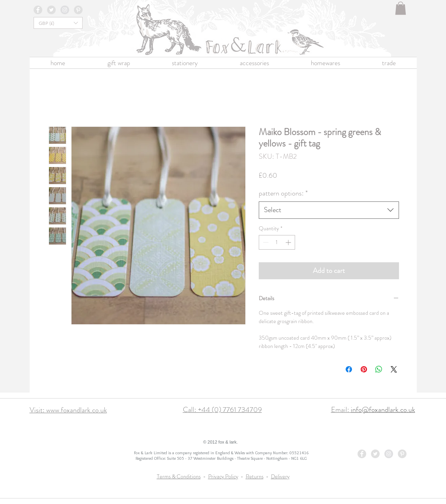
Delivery (280, 476)
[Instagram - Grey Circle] (65, 10)
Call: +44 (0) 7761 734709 (222, 410)
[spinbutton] (277, 242)
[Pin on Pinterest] (364, 369)
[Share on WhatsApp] (379, 369)
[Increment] (289, 242)
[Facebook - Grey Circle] (38, 10)
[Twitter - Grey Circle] (51, 10)
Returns (255, 476)
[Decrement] (265, 242)
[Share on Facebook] (349, 369)
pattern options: (283, 193)
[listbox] (58, 23)
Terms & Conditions (179, 476)
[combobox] (329, 210)
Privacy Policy (223, 476)
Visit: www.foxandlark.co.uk (68, 410)
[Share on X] (394, 369)
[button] (401, 8)
